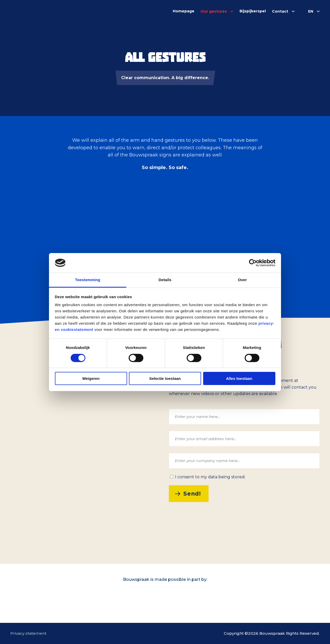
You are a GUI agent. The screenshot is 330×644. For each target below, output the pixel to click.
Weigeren (91, 378)
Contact (280, 11)
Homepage (184, 11)
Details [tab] (165, 280)
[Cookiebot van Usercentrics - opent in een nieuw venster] (253, 263)
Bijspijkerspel (253, 11)
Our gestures (214, 11)
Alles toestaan (239, 378)
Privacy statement (28, 633)
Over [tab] (242, 280)
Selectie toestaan (165, 378)
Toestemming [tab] (88, 280)
